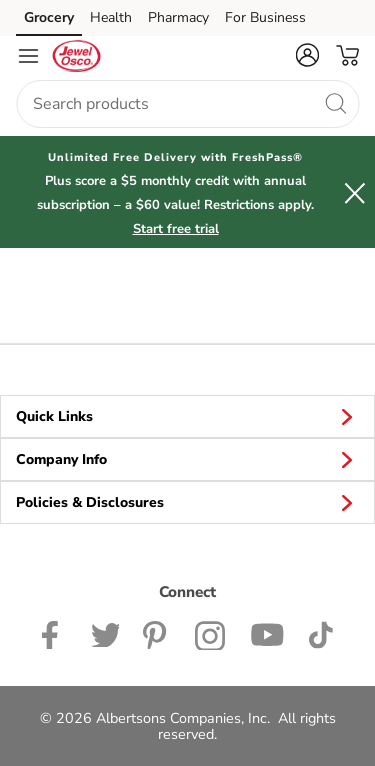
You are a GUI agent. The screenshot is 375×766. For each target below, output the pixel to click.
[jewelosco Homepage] (76, 56)
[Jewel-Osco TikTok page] (320, 633)
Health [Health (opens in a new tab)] (111, 17)
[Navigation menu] (28, 56)
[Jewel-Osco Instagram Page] (210, 633)
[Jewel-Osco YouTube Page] (267, 633)
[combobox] (187, 104)
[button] (307, 55)
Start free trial (176, 229)
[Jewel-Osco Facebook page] (54, 633)
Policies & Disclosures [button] (187, 502)
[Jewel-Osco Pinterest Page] (157, 633)
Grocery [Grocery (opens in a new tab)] (49, 17)
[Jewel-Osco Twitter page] (105, 633)
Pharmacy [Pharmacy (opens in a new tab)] (178, 17)
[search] (335, 103)
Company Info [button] (187, 459)
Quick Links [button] (187, 416)
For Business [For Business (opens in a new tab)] (265, 17)
